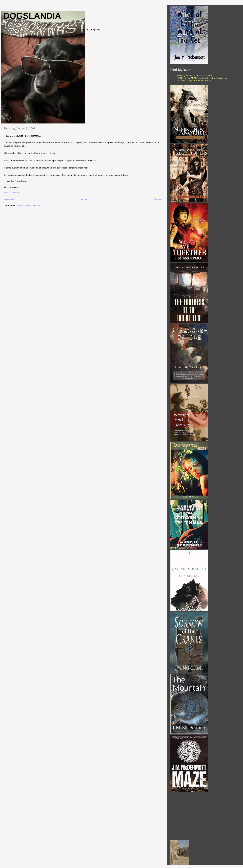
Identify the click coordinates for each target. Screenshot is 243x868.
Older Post (158, 199)
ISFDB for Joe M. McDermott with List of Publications (202, 78)
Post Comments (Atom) (29, 205)
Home (84, 199)
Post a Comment (12, 193)
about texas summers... (24, 135)
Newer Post (10, 199)
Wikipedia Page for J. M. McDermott (194, 81)
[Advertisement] (206, 816)
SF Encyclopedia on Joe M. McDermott (196, 76)
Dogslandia (32, 16)
